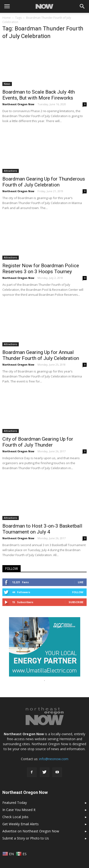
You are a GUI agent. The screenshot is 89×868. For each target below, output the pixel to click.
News (7, 84)
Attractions (11, 171)
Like (81, 582)
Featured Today (15, 803)
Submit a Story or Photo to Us (26, 838)
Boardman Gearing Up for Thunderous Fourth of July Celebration (44, 182)
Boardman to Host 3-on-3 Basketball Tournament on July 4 (42, 529)
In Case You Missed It (19, 810)
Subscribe (76, 602)
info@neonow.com (54, 759)
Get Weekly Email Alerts (21, 824)
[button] (82, 6)
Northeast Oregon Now (18, 104)
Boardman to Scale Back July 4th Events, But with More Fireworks (39, 95)
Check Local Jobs (15, 817)
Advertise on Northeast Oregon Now (31, 831)
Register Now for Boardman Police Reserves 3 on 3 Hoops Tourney (41, 269)
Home (7, 18)
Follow (78, 592)
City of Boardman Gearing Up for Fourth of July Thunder (38, 442)
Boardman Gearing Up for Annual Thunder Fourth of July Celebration (41, 355)
